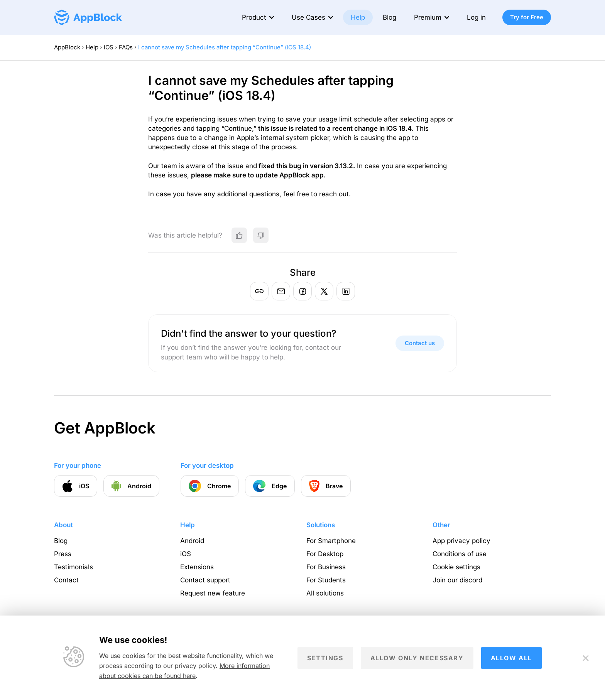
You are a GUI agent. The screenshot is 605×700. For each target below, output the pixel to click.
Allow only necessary (417, 658)
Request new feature (213, 593)
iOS (109, 47)
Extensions (197, 567)
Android (192, 541)
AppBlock (67, 47)
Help (358, 17)
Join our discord (457, 580)
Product (254, 17)
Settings (325, 658)
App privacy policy (461, 541)
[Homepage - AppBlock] (88, 17)
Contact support (205, 580)
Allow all (511, 658)
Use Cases (308, 17)
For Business (326, 567)
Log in (476, 17)
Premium (428, 17)
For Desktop (325, 554)
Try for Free (527, 17)
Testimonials (74, 567)
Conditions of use (460, 554)
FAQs (126, 47)
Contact (66, 580)
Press (63, 554)
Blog (390, 17)
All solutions (325, 593)
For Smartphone (331, 541)
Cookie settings (456, 567)
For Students (326, 580)
